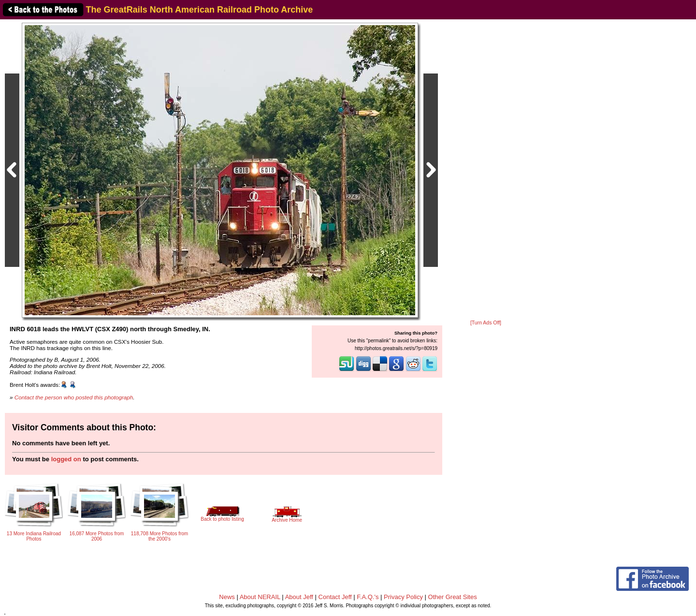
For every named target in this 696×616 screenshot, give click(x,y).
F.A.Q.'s (368, 597)
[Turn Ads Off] (486, 323)
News (227, 597)
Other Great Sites (453, 597)
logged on (66, 459)
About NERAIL (260, 597)
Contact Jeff (335, 597)
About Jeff (299, 597)
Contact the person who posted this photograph (74, 397)
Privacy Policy (403, 597)
